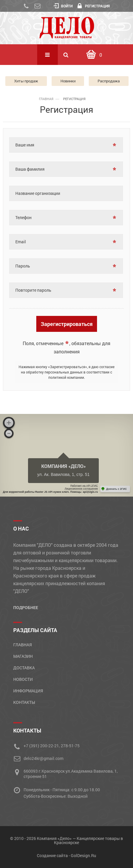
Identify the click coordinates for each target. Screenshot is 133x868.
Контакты (24, 702)
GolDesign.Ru (83, 855)
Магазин (23, 656)
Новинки (68, 81)
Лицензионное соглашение (81, 489)
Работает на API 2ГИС (84, 486)
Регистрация (94, 6)
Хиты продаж (26, 81)
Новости (23, 679)
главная (46, 99)
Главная (23, 645)
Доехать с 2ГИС (116, 489)
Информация (28, 691)
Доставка (24, 668)
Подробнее (26, 607)
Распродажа (109, 81)
